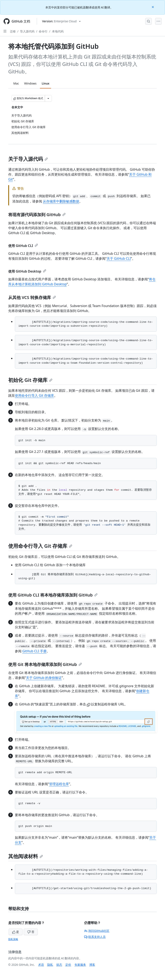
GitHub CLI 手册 (34, 651)
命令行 (43, 31)
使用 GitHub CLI (23, 246)
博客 (92, 965)
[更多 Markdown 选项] (48, 98)
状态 (59, 965)
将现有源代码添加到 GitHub (37, 215)
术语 (41, 965)
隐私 (50, 965)
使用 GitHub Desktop (27, 271)
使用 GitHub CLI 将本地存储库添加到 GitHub (53, 595)
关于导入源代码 (28, 159)
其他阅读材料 (26, 856)
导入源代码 (27, 31)
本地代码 (58, 31)
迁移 (13, 31)
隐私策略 (13, 939)
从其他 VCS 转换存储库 (32, 297)
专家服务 (80, 965)
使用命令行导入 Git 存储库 (34, 395)
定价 (68, 965)
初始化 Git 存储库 (30, 380)
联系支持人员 (95, 937)
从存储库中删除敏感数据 (61, 201)
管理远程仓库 (59, 784)
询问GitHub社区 (97, 931)
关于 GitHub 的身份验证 (44, 678)
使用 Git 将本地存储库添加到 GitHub (45, 664)
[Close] (153, 7)
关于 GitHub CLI (119, 258)
